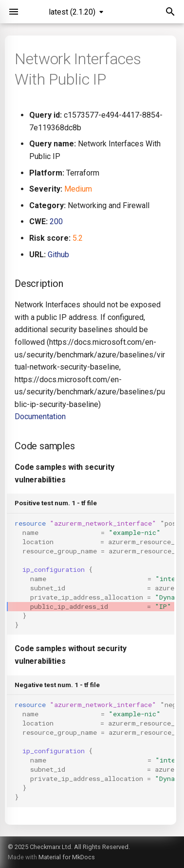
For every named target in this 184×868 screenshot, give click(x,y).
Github (58, 255)
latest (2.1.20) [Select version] (72, 12)
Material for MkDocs (67, 857)
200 (56, 221)
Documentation (40, 416)
